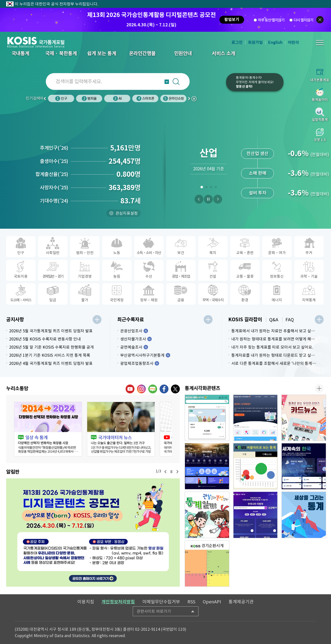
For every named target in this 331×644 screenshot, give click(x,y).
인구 (61, 98)
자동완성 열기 (167, 82)
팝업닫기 (320, 20)
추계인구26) (54, 148)
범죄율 (89, 98)
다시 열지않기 (303, 20)
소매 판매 (258, 173)
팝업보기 (232, 20)
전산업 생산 (257, 153)
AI (117, 98)
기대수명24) (54, 201)
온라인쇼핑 (173, 98)
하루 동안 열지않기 (271, 20)
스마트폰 (145, 98)
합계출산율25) (52, 174)
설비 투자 (258, 193)
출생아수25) (54, 161)
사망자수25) (54, 188)
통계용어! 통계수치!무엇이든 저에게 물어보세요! (255, 82)
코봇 (210, 85)
